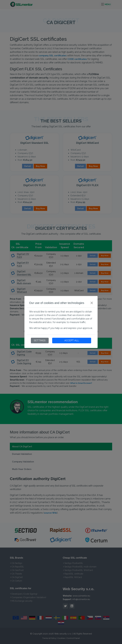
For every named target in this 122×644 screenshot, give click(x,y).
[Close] (92, 303)
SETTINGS (40, 340)
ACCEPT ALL (72, 340)
